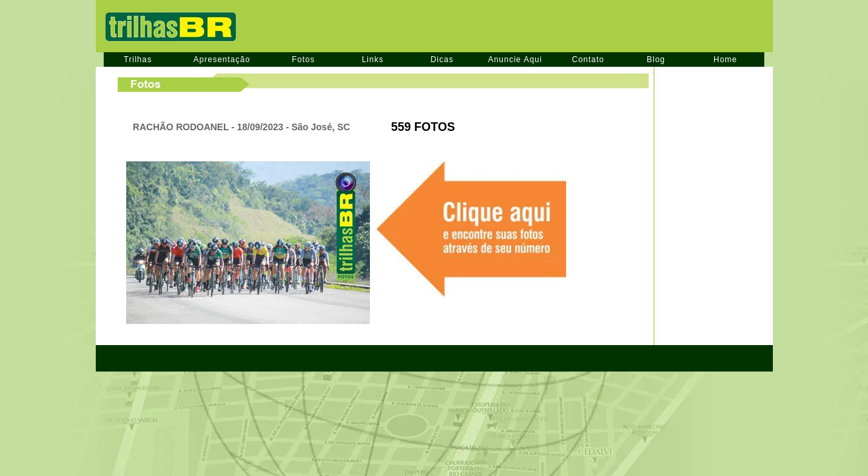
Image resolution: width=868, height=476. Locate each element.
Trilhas (138, 59)
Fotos (304, 59)
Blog (656, 59)
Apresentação (222, 59)
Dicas (442, 59)
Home (725, 59)
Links (373, 59)
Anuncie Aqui (515, 59)
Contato (588, 59)
